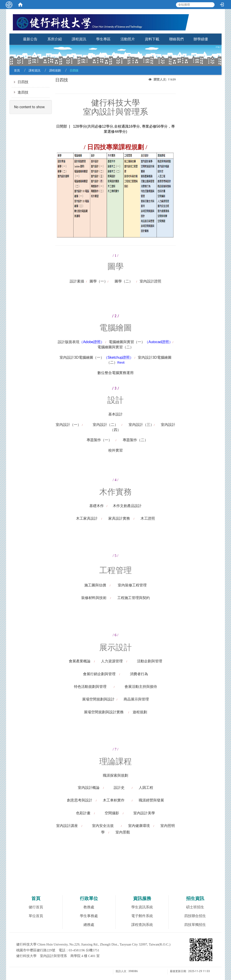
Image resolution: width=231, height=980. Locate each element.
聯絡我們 (176, 39)
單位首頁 (36, 916)
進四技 (23, 92)
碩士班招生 (195, 907)
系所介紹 (55, 39)
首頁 (17, 70)
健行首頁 (36, 907)
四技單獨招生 (195, 925)
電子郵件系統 (142, 916)
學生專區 (103, 39)
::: (219, 32)
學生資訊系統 (142, 907)
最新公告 (30, 39)
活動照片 (128, 39)
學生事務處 (89, 916)
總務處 (89, 925)
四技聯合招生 (195, 916)
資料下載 (152, 39)
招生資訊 (195, 898)
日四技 (23, 82)
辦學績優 (201, 39)
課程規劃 (55, 70)
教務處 (89, 907)
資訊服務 (142, 898)
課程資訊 (79, 39)
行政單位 (89, 898)
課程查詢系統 (142, 925)
